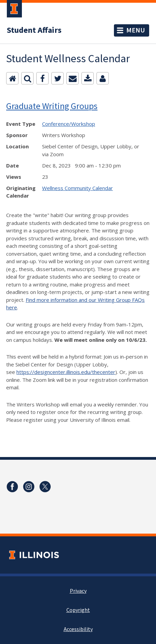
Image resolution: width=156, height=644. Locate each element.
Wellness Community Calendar (77, 188)
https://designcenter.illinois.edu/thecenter (66, 372)
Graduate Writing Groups (52, 106)
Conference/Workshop (69, 124)
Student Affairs (34, 30)
